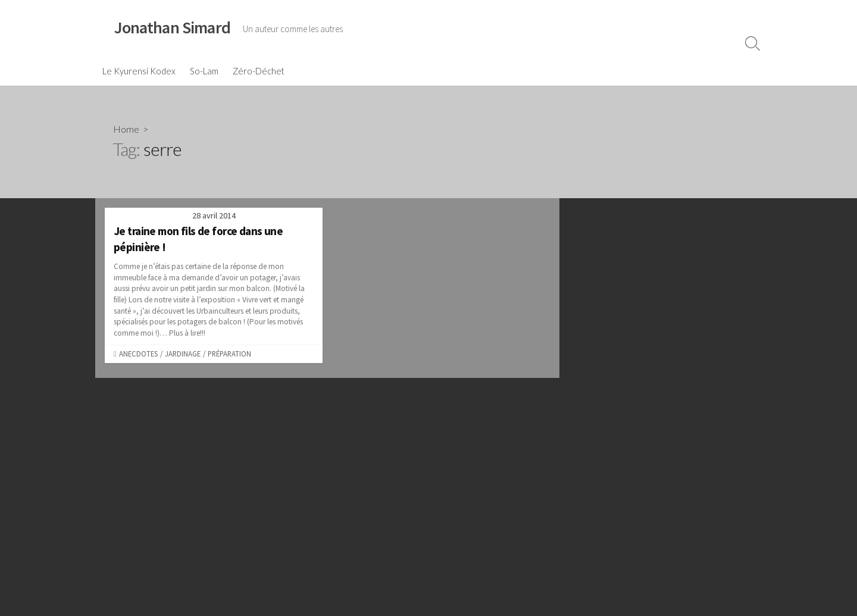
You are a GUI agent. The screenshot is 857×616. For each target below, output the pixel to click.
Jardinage (183, 354)
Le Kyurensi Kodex (139, 71)
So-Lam (204, 71)
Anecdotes (138, 354)
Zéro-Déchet (259, 71)
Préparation (229, 354)
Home (126, 129)
